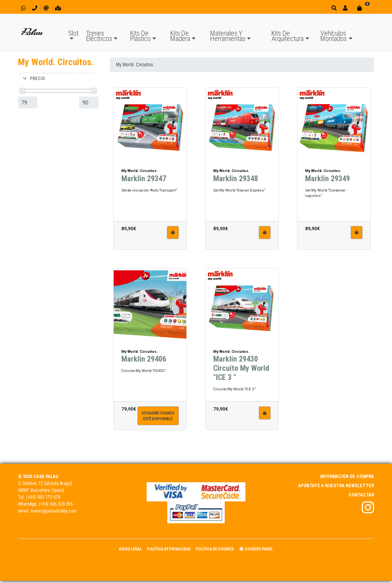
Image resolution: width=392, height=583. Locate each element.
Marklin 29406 (144, 359)
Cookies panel (256, 549)
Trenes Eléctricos (99, 36)
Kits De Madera (180, 36)
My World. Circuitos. (135, 65)
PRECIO (34, 79)
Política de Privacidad (169, 549)
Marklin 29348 (236, 179)
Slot (73, 33)
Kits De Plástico (140, 36)
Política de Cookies (215, 549)
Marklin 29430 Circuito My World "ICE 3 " (241, 368)
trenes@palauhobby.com (54, 511)
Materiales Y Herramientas (228, 36)
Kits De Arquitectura (287, 36)
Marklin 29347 (144, 179)
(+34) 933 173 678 (43, 497)
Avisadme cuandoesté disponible (158, 416)
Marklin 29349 (327, 179)
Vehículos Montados (334, 36)
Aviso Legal (130, 549)
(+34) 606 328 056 (56, 504)
